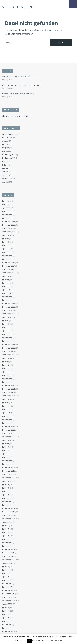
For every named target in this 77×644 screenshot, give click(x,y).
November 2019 (9, 471)
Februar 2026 (7, 215)
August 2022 (7, 358)
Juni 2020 (6, 447)
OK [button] (29, 641)
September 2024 (9, 273)
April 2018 (6, 536)
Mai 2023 (6, 327)
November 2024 (9, 266)
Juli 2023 (5, 321)
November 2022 (9, 348)
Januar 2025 (7, 259)
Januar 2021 (7, 423)
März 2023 (6, 334)
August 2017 (7, 563)
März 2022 (6, 375)
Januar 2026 (7, 218)
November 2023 (9, 307)
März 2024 (6, 293)
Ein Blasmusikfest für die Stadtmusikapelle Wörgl (21, 85)
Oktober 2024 (8, 269)
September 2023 (9, 314)
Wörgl (4, 182)
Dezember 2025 (8, 221)
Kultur (4, 144)
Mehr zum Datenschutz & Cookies (47, 640)
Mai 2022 (6, 368)
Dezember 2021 (8, 385)
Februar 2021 (7, 420)
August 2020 (7, 440)
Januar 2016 (7, 628)
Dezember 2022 (8, 344)
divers (4, 141)
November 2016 (9, 594)
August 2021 (7, 399)
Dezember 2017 (8, 549)
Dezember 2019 (8, 467)
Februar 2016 (7, 625)
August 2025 (7, 235)
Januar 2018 (7, 546)
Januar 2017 (7, 587)
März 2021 (6, 416)
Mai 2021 (6, 409)
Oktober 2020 (8, 433)
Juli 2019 (5, 484)
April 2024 (6, 290)
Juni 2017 (6, 570)
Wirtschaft (6, 179)
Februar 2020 (7, 461)
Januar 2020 (7, 464)
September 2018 (9, 519)
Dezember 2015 (8, 631)
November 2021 (9, 389)
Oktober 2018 (8, 515)
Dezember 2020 (8, 426)
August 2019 (7, 481)
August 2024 (7, 276)
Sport (4, 175)
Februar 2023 (7, 338)
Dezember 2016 (8, 590)
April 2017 (6, 577)
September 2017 (9, 560)
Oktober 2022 (8, 351)
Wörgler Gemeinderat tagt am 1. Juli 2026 (18, 77)
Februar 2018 (7, 543)
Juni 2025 (6, 242)
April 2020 (6, 454)
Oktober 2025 (8, 228)
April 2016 (6, 618)
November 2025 (9, 225)
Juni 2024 (6, 283)
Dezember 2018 (8, 508)
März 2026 (6, 211)
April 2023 (6, 331)
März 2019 (6, 498)
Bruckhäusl (6, 138)
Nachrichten (7, 158)
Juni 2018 (6, 529)
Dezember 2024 (8, 262)
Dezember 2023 (8, 303)
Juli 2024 (5, 280)
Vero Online (19, 7)
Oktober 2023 (8, 310)
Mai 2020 (6, 450)
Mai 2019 (6, 491)
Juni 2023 (6, 324)
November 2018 (9, 512)
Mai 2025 (6, 245)
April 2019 (6, 495)
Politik (5, 165)
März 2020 (6, 457)
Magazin (6, 148)
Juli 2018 (5, 525)
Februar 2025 (7, 256)
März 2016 (6, 621)
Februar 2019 (7, 502)
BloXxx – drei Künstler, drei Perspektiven (18, 94)
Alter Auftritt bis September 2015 (15, 116)
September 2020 (9, 437)
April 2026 (6, 208)
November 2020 (9, 430)
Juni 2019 (6, 488)
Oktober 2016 (8, 597)
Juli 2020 (5, 444)
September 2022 (9, 355)
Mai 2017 (6, 573)
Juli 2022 (5, 362)
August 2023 (7, 317)
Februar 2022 (7, 379)
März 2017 (6, 580)
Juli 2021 (5, 403)
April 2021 (6, 413)
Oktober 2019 (8, 474)
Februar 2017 (7, 584)
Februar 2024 (7, 297)
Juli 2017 (5, 566)
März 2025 (6, 252)
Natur (4, 161)
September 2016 (9, 601)
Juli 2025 (5, 239)
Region (5, 168)
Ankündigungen (8, 134)
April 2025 (6, 249)
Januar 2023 (7, 341)
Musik (4, 151)
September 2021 (9, 396)
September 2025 (9, 232)
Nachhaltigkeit (8, 155)
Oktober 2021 (8, 392)
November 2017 (9, 553)
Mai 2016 (6, 614)
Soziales (5, 172)
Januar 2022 (7, 382)
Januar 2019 (7, 505)
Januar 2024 (7, 300)
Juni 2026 (6, 201)
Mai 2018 (6, 532)
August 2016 (7, 604)
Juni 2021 (6, 406)
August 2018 (7, 522)
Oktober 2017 (8, 556)
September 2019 (9, 478)
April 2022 (6, 372)
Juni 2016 (6, 611)
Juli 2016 (5, 607)
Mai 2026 (6, 204)
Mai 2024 (6, 286)
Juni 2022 (6, 365)
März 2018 (6, 539)
